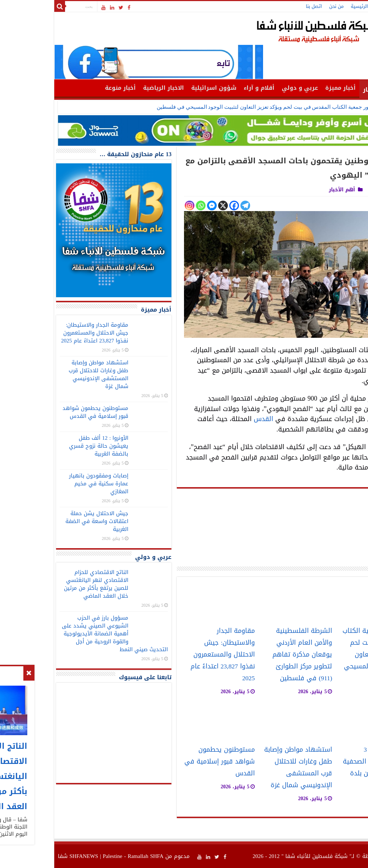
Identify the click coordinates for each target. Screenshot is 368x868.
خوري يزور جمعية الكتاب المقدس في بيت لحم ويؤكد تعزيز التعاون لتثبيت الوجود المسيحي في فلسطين (219, 107)
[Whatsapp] (148, 206)
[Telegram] (193, 206)
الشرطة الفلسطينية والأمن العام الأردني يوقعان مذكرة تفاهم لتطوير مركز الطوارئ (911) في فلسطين (250, 655)
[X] (171, 206)
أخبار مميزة (288, 88)
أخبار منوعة (68, 88)
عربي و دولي (247, 88)
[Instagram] (137, 206)
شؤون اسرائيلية (161, 88)
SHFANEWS (31, 856)
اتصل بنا (261, 6)
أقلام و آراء (207, 88)
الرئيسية (307, 6)
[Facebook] (182, 206)
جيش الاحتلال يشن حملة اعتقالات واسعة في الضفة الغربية (44, 521)
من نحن (284, 6)
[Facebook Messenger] (159, 206)
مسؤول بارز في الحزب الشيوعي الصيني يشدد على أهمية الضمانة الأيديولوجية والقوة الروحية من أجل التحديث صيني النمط (62, 634)
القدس (211, 419)
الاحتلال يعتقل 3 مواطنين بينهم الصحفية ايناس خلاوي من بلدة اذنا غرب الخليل (324, 767)
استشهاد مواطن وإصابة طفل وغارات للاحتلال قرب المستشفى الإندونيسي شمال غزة (246, 767)
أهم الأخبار (325, 90)
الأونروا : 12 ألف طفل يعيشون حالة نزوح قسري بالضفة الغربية (46, 446)
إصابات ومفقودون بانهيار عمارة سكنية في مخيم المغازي (46, 484)
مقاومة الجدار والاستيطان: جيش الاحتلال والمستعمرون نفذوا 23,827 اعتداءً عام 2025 (170, 655)
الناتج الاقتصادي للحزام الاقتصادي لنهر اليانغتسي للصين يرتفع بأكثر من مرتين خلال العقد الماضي (44, 584)
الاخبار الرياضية (111, 88)
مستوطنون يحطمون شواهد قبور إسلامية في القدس (167, 762)
